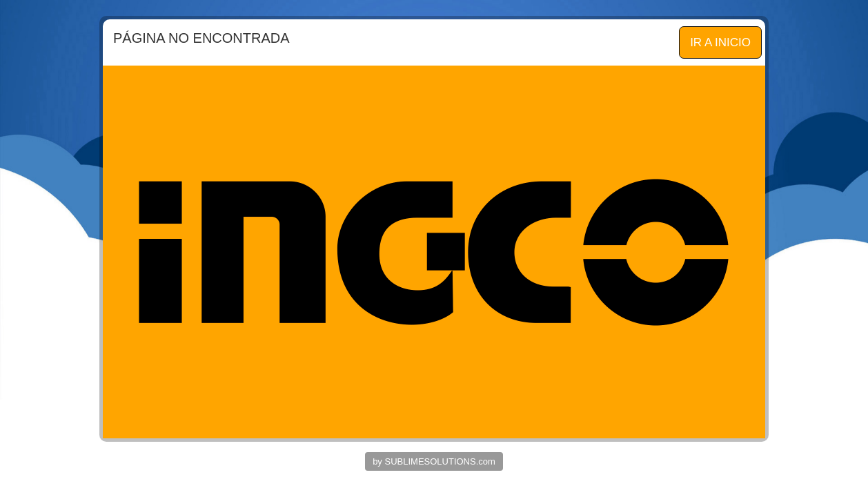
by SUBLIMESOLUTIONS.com (434, 461)
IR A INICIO (720, 42)
